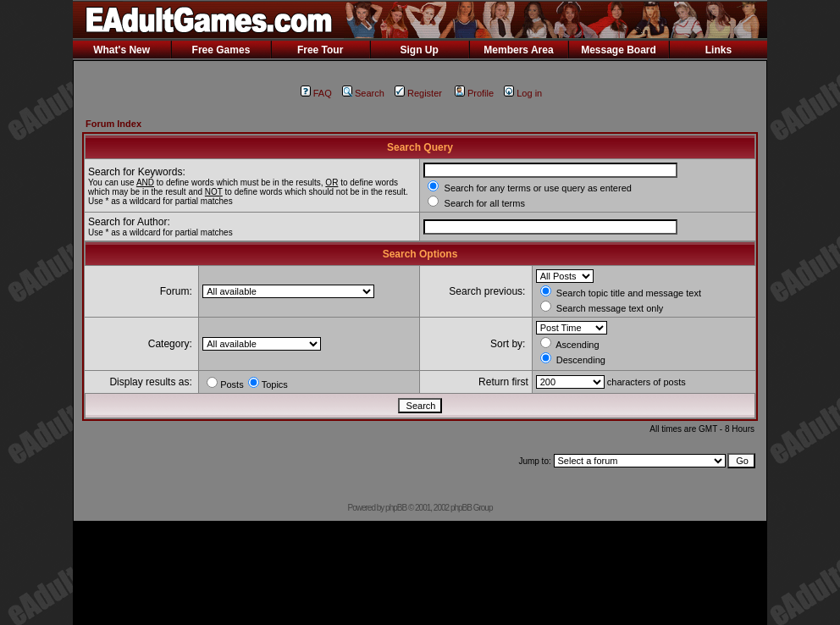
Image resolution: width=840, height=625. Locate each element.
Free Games (221, 50)
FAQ (316, 93)
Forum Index (113, 124)
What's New (122, 50)
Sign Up (419, 50)
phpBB (396, 508)
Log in (523, 93)
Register (418, 93)
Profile (474, 93)
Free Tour (320, 50)
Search (363, 93)
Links (718, 50)
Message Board (619, 50)
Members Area (518, 50)
